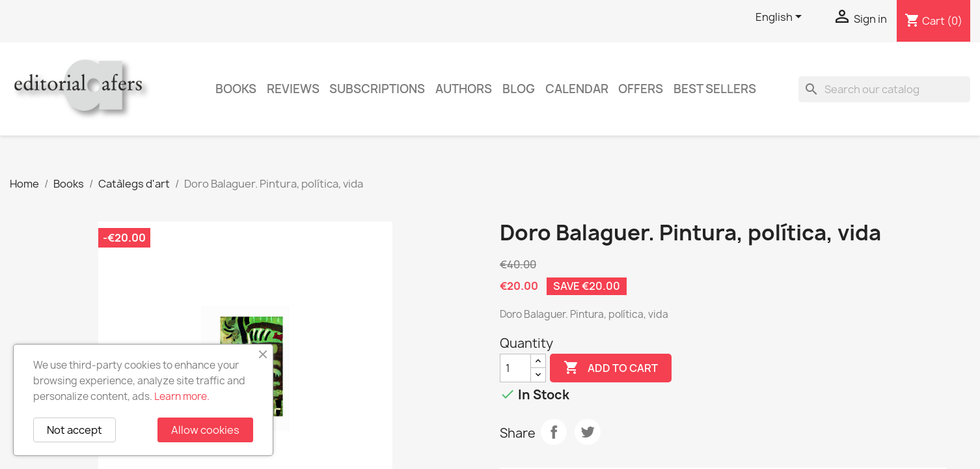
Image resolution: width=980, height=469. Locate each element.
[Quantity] (515, 368)
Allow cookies (205, 430)
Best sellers (715, 89)
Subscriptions (377, 89)
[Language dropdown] (781, 18)
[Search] (884, 89)
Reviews (293, 89)
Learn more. (182, 396)
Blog (519, 89)
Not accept (75, 430)
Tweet (588, 432)
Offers (641, 89)
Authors (464, 89)
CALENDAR (577, 89)
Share (554, 432)
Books (236, 89)
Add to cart (611, 368)
